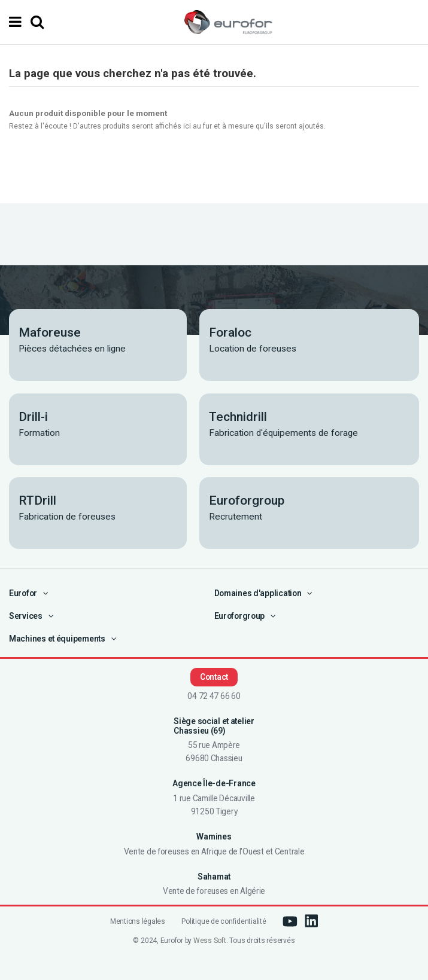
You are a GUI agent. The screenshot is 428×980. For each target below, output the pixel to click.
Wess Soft (210, 941)
